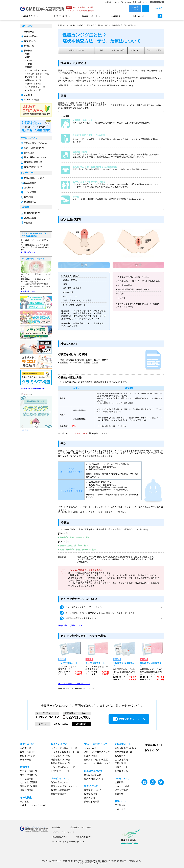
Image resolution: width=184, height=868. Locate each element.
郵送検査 (64, 362)
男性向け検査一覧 (29, 771)
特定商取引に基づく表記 (81, 827)
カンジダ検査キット (68, 663)
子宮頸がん (120, 805)
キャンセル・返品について (97, 763)
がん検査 (28, 95)
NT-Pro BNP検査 (31, 100)
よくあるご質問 (131, 2)
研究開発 (28, 223)
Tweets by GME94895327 (33, 389)
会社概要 (119, 782)
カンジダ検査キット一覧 (35, 87)
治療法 (158, 50)
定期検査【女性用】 (30, 786)
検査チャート (121, 767)
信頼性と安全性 (92, 802)
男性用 (27, 54)
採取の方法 (29, 153)
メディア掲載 (121, 790)
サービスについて (59, 16)
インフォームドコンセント (64, 832)
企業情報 (108, 2)
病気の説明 (29, 197)
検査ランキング (31, 41)
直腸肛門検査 (27, 790)
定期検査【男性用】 (30, 782)
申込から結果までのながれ (36, 143)
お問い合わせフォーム (129, 719)
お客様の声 (29, 188)
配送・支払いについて (34, 148)
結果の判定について (94, 779)
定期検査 (28, 67)
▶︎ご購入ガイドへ (28, 252)
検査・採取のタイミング (35, 157)
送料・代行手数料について (97, 752)
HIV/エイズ (120, 809)
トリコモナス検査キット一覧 (37, 74)
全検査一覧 (29, 32)
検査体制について (32, 213)
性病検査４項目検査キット (124, 664)
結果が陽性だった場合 (34, 178)
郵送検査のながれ (60, 782)
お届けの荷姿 (91, 756)
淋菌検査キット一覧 (33, 80)
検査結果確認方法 (93, 775)
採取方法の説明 (59, 794)
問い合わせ (139, 16)
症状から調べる (31, 36)
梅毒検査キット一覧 (33, 84)
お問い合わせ (143, 2)
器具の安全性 (30, 218)
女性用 (27, 57)
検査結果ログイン (154, 745)
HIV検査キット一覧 (33, 90)
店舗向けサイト (157, 2)
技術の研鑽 (89, 798)
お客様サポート (90, 16)
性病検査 (28, 51)
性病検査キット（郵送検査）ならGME (71, 25)
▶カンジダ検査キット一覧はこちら (74, 684)
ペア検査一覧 (27, 779)
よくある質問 (30, 192)
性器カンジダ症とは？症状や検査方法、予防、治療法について (118, 25)
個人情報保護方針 (60, 837)
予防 (149, 50)
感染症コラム (30, 202)
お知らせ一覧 (118, 2)
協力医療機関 (30, 183)
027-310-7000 (78, 717)
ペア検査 (28, 64)
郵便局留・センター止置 (96, 760)
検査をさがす (28, 16)
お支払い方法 (91, 748)
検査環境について (93, 790)
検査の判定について (33, 167)
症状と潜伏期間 (118, 50)
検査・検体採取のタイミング (65, 786)
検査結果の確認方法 (33, 162)
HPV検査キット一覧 (33, 77)
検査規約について (83, 837)
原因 (101, 50)
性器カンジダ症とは (76, 50)
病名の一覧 (29, 46)
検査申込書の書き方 (61, 790)
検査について (136, 50)
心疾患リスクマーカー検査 (33, 805)
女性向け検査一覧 (29, 775)
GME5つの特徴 (122, 786)
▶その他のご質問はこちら (70, 625)
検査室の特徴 (91, 794)
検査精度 (116, 16)
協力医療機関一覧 (123, 752)
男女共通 (28, 61)
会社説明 (119, 794)
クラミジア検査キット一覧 (36, 70)
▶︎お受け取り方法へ (29, 291)
